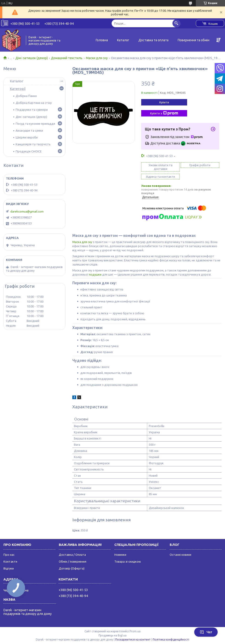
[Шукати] (176, 23)
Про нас (9, 555)
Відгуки (9, 568)
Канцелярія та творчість (33, 144)
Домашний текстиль (67, 58)
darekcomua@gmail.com (27, 211)
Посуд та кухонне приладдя (35, 124)
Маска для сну (82, 242)
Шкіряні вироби (27, 137)
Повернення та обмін (194, 40)
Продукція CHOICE (29, 151)
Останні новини (180, 555)
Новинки (120, 555)
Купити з (164, 113)
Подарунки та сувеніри (32, 110)
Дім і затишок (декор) (32, 58)
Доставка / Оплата (72, 555)
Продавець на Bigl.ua (112, 635)
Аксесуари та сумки (29, 130)
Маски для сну (97, 58)
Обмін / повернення (73, 561)
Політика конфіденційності (171, 640)
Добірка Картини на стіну (34, 103)
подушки (95, 274)
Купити (164, 102)
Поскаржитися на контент (133, 640)
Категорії (18, 89)
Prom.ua (135, 631)
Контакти (10, 561)
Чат (206, 632)
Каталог (123, 40)
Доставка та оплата (153, 40)
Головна (102, 40)
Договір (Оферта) (72, 568)
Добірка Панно (26, 96)
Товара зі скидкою (128, 561)
